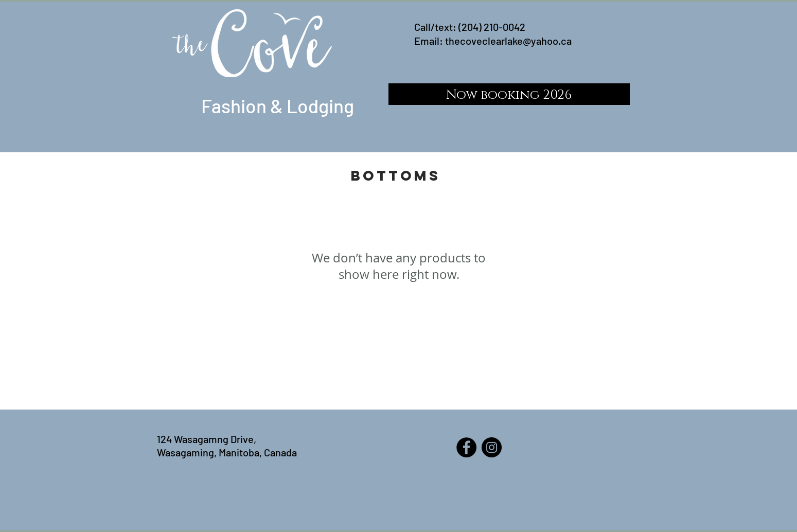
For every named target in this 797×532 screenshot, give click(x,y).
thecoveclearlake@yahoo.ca (508, 41)
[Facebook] (466, 447)
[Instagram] (492, 447)
